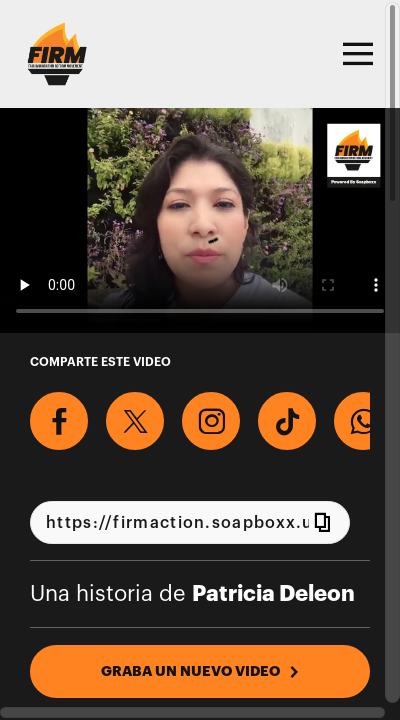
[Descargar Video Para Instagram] (211, 421)
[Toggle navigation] (355, 54)
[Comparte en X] (135, 421)
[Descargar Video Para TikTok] (287, 421)
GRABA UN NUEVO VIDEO (200, 671)
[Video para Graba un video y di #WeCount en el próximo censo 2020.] (200, 220)
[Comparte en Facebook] (59, 421)
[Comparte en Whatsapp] (363, 421)
